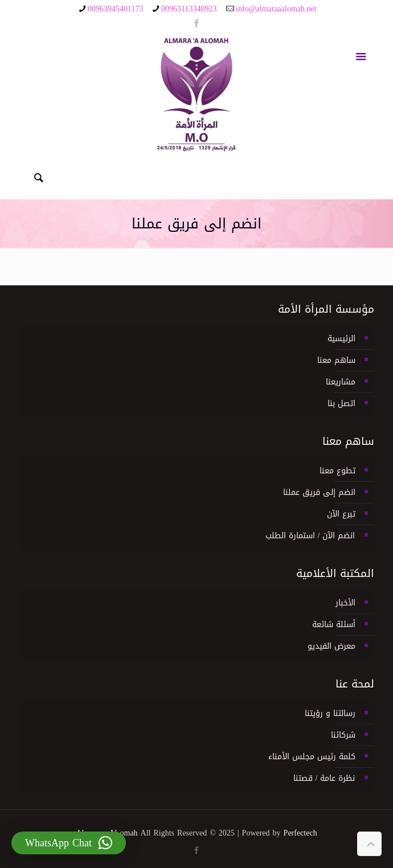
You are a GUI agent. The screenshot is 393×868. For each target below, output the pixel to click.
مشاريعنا (341, 382)
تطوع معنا (337, 471)
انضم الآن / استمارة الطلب (310, 536)
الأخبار (345, 603)
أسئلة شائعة (334, 625)
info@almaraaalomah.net (276, 9)
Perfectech (300, 833)
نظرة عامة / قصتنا (324, 778)
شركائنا (343, 735)
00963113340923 (189, 9)
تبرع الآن (341, 514)
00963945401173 (115, 9)
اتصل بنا (341, 404)
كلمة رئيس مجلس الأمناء (312, 757)
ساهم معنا (336, 360)
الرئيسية (341, 339)
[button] (69, 843)
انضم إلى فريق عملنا (319, 492)
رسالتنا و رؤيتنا (330, 713)
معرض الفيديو (331, 646)
